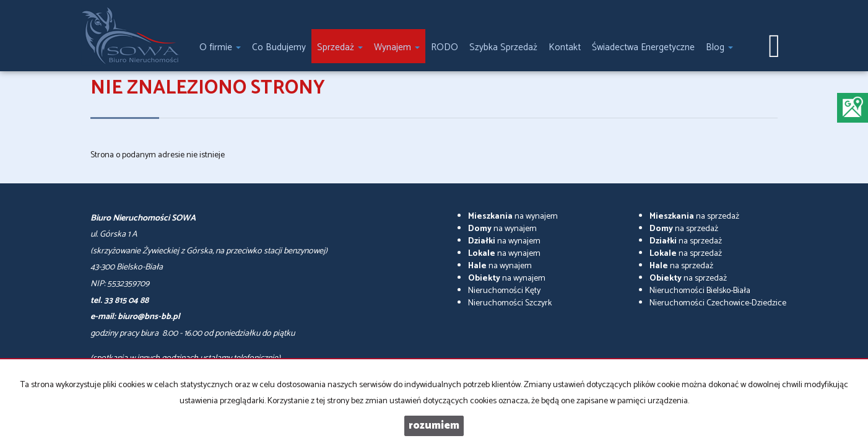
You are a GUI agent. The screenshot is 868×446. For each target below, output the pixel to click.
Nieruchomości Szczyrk (510, 303)
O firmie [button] (220, 47)
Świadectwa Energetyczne (643, 47)
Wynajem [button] (397, 47)
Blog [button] (719, 47)
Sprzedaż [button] (340, 47)
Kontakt (565, 47)
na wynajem (513, 216)
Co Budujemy (279, 47)
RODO (445, 47)
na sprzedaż (694, 216)
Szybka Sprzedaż (503, 47)
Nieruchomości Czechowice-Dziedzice (718, 303)
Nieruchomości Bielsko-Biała (700, 291)
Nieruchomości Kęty (504, 291)
